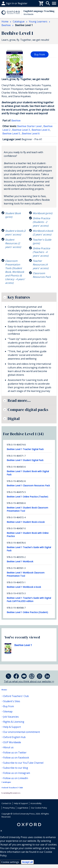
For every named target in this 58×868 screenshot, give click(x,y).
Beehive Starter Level (29, 126)
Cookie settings (10, 862)
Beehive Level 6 (31, 133)
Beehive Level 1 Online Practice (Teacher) (27, 497)
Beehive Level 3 (21, 130)
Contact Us (6, 803)
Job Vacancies (11, 717)
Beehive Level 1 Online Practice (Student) (27, 612)
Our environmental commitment (22, 732)
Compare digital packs (28, 410)
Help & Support (12, 727)
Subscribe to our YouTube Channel (23, 763)
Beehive (16, 121)
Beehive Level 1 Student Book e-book (26, 522)
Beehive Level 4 (40, 130)
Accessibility (36, 803)
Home (4, 690)
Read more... (19, 400)
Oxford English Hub (14, 737)
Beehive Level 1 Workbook (20, 561)
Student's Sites (12, 701)
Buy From (7, 3)
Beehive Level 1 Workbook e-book (24, 587)
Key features (19, 297)
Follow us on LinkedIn (16, 778)
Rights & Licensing (14, 722)
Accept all (27, 862)
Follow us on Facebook (16, 758)
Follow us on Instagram (17, 773)
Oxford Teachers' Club (16, 696)
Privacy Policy (9, 808)
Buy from (40, 54)
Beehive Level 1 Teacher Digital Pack (25, 449)
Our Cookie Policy (39, 808)
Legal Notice (23, 808)
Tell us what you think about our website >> (29, 681)
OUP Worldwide (12, 742)
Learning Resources (11, 793)
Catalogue (6, 782)
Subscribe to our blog (16, 768)
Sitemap (8, 711)
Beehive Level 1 (23, 645)
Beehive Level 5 (11, 133)
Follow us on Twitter (15, 753)
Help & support (10, 3)
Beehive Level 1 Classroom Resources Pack (28, 485)
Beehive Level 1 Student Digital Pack (25, 460)
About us (8, 747)
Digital (14, 419)
